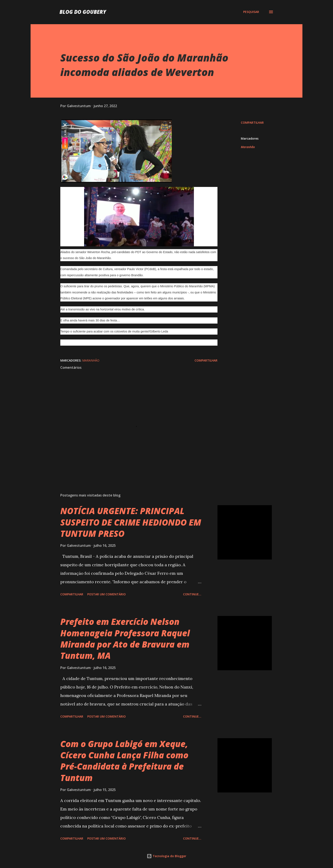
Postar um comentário (107, 594)
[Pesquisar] (251, 12)
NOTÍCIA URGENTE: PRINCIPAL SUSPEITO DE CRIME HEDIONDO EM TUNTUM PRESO (131, 522)
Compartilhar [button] (252, 123)
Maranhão (248, 147)
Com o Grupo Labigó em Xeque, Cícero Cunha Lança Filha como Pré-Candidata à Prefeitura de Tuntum (124, 761)
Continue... (192, 594)
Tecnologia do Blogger (166, 856)
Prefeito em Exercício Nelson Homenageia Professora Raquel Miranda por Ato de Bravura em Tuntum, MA (125, 639)
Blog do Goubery (83, 12)
